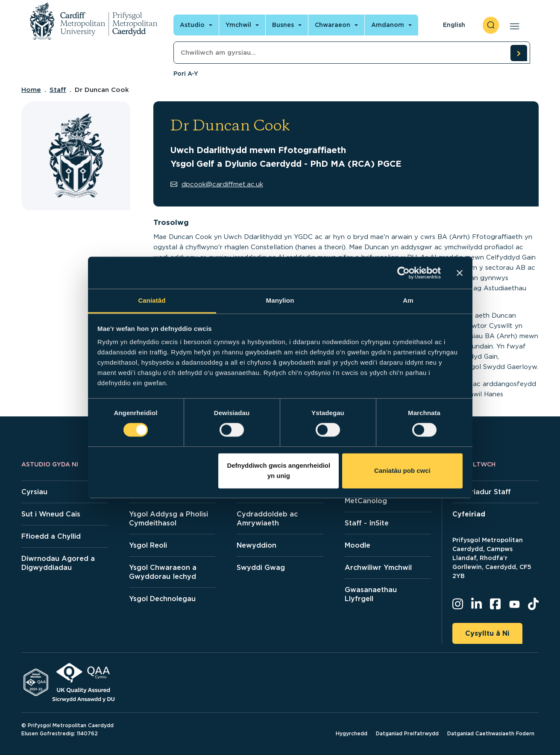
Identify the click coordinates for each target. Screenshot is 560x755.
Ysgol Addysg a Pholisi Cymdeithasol (169, 519)
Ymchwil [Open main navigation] (238, 25)
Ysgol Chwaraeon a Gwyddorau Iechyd (163, 572)
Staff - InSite (367, 523)
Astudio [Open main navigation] (192, 25)
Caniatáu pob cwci (402, 470)
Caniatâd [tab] (152, 300)
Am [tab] (408, 300)
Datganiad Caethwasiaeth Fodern (491, 733)
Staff (58, 90)
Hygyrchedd (352, 733)
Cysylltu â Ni (487, 633)
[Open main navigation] (513, 25)
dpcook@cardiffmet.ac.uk (217, 184)
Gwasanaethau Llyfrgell (371, 594)
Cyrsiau (34, 492)
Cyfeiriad (469, 514)
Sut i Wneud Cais (51, 514)
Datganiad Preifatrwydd (407, 733)
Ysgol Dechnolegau (162, 599)
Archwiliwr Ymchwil (378, 568)
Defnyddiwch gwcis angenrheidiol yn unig (279, 470)
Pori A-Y (186, 74)
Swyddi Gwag (261, 568)
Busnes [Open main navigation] (283, 25)
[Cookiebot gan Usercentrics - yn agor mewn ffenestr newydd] (403, 273)
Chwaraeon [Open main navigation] (333, 25)
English (454, 25)
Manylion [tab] (280, 300)
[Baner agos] (460, 273)
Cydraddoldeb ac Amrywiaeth (267, 519)
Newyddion (257, 545)
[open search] (491, 25)
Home (31, 90)
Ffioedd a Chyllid (51, 536)
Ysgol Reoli (148, 545)
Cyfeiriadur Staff (482, 492)
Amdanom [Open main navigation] (388, 25)
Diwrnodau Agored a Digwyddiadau (58, 563)
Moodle (358, 545)
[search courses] (519, 53)
